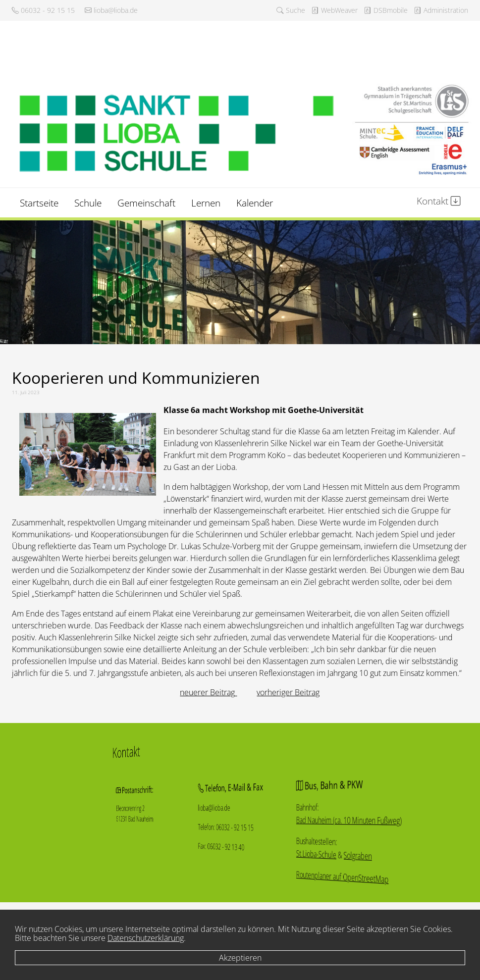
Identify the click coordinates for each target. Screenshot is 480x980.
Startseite (39, 203)
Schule (88, 203)
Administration (441, 10)
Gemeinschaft (146, 203)
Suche (291, 10)
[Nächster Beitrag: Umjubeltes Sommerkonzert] (288, 692)
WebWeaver (334, 10)
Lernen (206, 203)
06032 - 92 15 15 (43, 10)
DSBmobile (386, 10)
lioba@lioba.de (111, 10)
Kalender (255, 203)
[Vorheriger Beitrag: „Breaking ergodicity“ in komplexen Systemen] (208, 692)
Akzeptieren (240, 958)
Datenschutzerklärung (146, 938)
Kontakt (439, 201)
